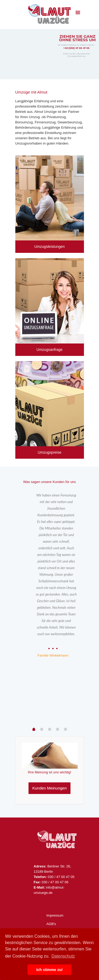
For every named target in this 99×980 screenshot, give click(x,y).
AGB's (51, 924)
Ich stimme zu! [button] (50, 970)
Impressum (55, 915)
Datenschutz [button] (63, 956)
